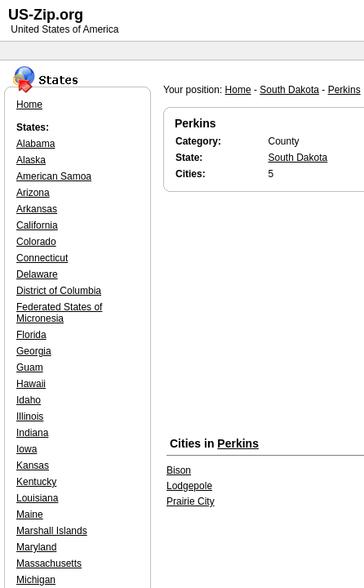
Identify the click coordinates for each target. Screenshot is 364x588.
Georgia (34, 351)
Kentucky (36, 482)
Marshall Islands (52, 531)
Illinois (30, 416)
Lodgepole (189, 486)
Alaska (31, 160)
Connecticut (42, 258)
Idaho (29, 400)
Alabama (36, 144)
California (37, 225)
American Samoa (54, 176)
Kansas (33, 465)
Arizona (33, 193)
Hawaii (31, 384)
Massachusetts (49, 563)
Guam (30, 367)
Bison (179, 470)
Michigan (36, 580)
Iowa (27, 449)
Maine (30, 514)
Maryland (36, 547)
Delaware (37, 274)
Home (238, 90)
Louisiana (37, 498)
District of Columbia (59, 291)
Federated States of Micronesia (59, 313)
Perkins (344, 90)
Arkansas (37, 209)
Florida (31, 335)
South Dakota (289, 90)
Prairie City (191, 501)
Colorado (36, 242)
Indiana (32, 433)
